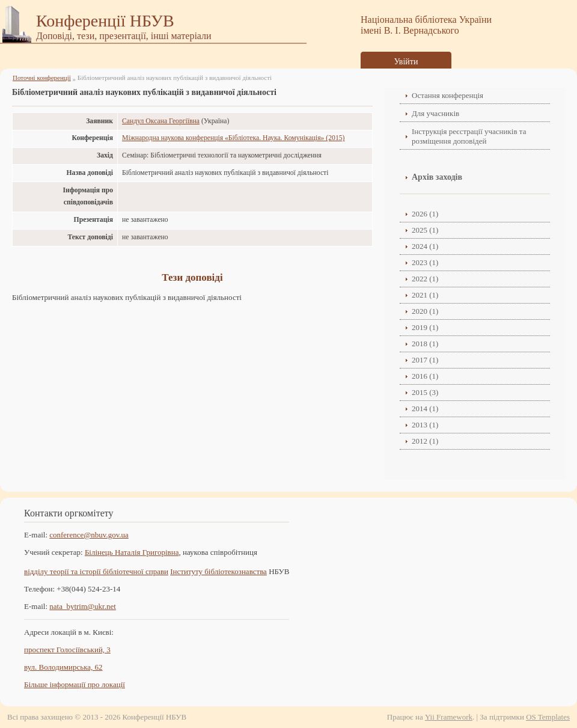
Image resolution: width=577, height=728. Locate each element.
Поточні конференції (42, 78)
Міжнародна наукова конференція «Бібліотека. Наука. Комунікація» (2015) (233, 138)
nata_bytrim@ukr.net (83, 606)
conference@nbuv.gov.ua (89, 535)
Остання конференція (447, 95)
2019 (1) (425, 327)
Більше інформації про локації (75, 684)
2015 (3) (425, 392)
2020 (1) (425, 311)
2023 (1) (425, 262)
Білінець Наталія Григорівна (132, 552)
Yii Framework (449, 717)
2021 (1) (425, 295)
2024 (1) (425, 246)
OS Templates (548, 717)
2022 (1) (425, 279)
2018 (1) (425, 344)
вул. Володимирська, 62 (63, 667)
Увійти (406, 62)
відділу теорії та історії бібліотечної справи (96, 571)
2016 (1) (425, 376)
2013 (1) (425, 425)
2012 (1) (425, 441)
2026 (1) (425, 214)
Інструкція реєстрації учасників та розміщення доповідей (469, 136)
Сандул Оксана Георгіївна (161, 121)
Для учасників (435, 113)
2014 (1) (425, 408)
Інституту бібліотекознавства (218, 571)
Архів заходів (437, 177)
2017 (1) (425, 360)
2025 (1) (425, 230)
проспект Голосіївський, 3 (67, 650)
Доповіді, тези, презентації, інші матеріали (124, 36)
